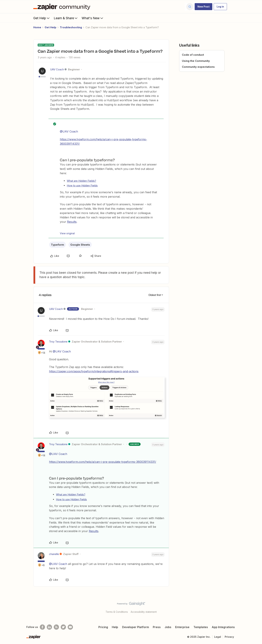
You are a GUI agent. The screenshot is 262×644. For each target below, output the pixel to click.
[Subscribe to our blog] (56, 627)
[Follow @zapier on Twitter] (63, 627)
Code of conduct (193, 55)
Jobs (168, 627)
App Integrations (223, 627)
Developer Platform (136, 627)
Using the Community (196, 61)
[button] (203, 7)
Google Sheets (80, 245)
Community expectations (198, 67)
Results (72, 222)
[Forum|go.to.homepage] (63, 7)
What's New (93, 18)
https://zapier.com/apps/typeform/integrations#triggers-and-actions (94, 371)
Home (37, 27)
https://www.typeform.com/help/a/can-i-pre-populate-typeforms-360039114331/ (103, 462)
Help (115, 627)
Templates (201, 627)
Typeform (57, 245)
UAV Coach (57, 69)
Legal (218, 637)
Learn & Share (66, 18)
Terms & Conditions (117, 612)
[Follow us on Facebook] (42, 627)
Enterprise (182, 627)
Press (157, 627)
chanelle (54, 554)
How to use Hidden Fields (82, 185)
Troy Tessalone (58, 342)
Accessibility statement (144, 612)
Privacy (229, 637)
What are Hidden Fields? (81, 181)
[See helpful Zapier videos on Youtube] (70, 627)
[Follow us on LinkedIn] (49, 627)
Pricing (103, 627)
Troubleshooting (71, 27)
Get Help (42, 18)
